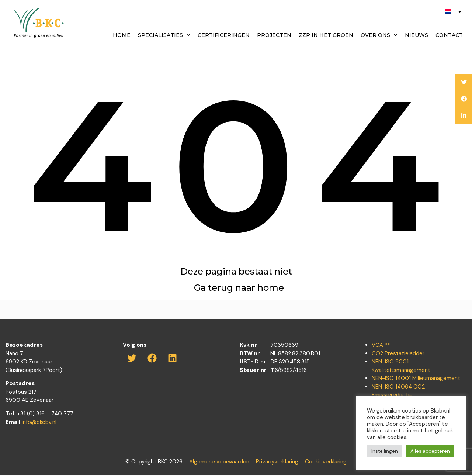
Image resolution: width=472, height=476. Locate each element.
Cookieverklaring (326, 463)
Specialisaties (164, 35)
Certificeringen (224, 35)
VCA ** (381, 346)
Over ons (379, 35)
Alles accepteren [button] (430, 451)
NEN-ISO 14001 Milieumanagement (416, 379)
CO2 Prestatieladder (398, 355)
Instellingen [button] (385, 451)
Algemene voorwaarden (219, 463)
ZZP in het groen (326, 35)
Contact (449, 35)
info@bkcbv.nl (39, 423)
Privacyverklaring (277, 463)
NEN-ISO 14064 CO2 (398, 388)
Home (122, 35)
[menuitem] (454, 11)
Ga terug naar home (239, 289)
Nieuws (417, 35)
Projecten (274, 35)
